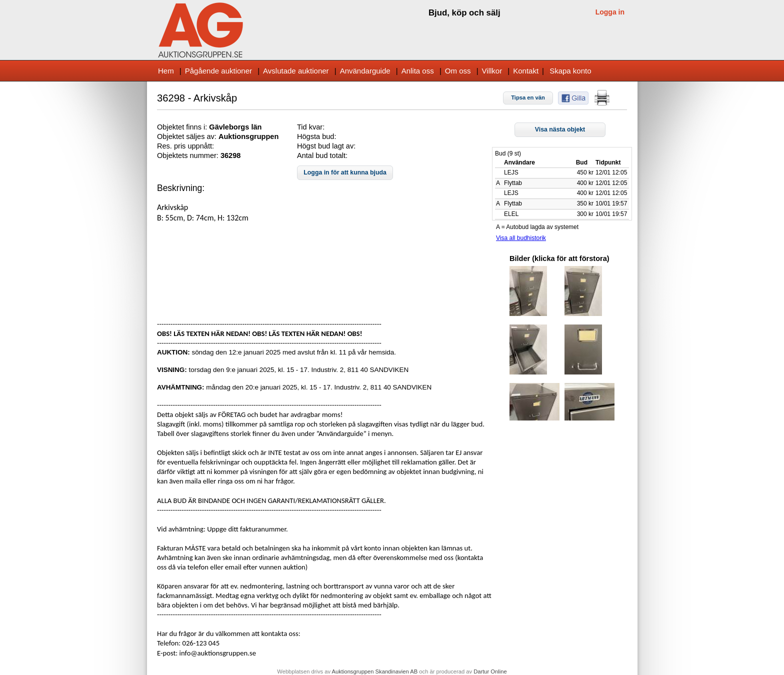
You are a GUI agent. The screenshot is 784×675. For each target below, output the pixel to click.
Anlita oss (418, 71)
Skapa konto (570, 71)
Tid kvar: (311, 127)
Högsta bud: (316, 136)
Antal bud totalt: (322, 155)
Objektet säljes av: (188, 136)
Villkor (492, 71)
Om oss (458, 71)
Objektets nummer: (189, 155)
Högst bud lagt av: (326, 146)
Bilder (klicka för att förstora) (559, 258)
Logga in (610, 12)
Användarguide (365, 71)
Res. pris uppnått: (185, 146)
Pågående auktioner (218, 71)
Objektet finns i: (183, 127)
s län (253, 127)
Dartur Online (490, 671)
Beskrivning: (181, 188)
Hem (166, 71)
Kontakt (526, 71)
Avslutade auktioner (296, 71)
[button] (528, 98)
